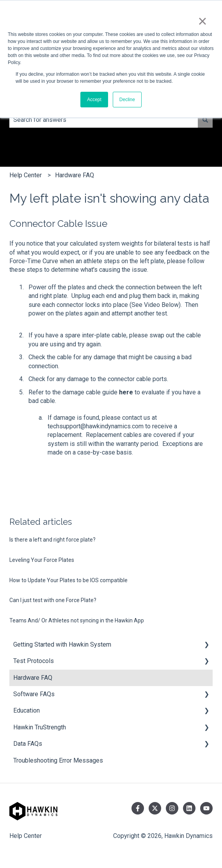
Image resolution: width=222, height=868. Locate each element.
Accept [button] (94, 100)
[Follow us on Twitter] (155, 808)
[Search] (205, 120)
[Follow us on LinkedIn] (189, 808)
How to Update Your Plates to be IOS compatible (68, 580)
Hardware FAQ (75, 175)
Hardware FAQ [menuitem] (33, 678)
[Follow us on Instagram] (172, 808)
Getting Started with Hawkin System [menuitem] (62, 644)
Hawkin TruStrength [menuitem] (40, 727)
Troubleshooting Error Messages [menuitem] (58, 760)
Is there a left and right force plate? (52, 540)
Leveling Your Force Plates (42, 560)
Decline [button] (127, 100)
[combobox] (104, 120)
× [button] (202, 21)
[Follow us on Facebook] (138, 808)
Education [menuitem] (27, 710)
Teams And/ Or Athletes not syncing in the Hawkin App (77, 620)
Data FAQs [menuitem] (28, 744)
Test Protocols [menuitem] (34, 661)
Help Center (26, 175)
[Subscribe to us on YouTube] (206, 808)
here (126, 392)
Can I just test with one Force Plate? (53, 600)
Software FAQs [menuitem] (34, 694)
